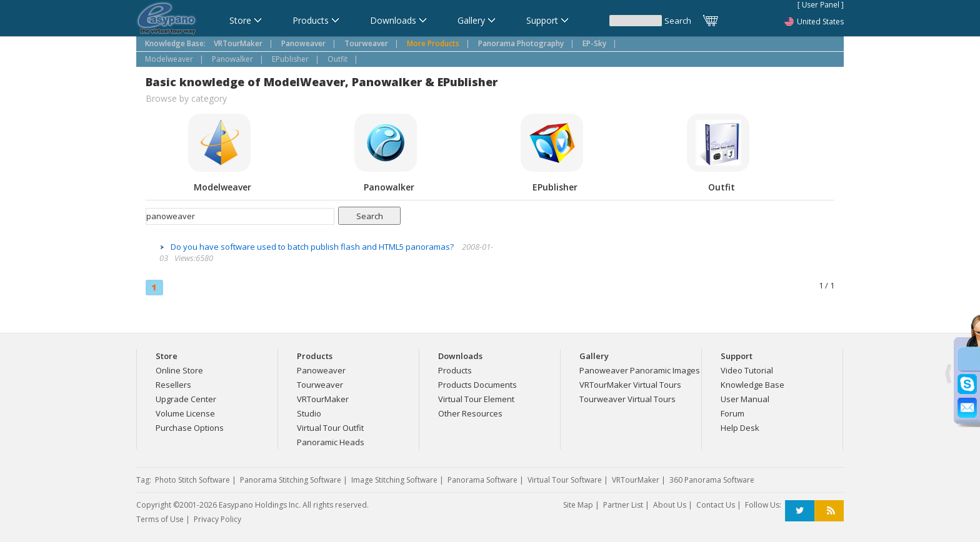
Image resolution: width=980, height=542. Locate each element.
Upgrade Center (186, 399)
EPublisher (290, 59)
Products (455, 370)
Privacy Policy (217, 519)
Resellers (173, 385)
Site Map (578, 505)
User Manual (745, 399)
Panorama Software (482, 480)
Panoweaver (321, 370)
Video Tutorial (747, 370)
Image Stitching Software (394, 480)
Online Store (179, 370)
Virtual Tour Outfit (330, 428)
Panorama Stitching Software (291, 480)
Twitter (800, 511)
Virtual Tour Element (476, 399)
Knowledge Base (752, 385)
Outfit (337, 59)
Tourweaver (320, 385)
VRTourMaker (323, 399)
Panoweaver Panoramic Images (640, 370)
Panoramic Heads (331, 442)
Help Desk (740, 428)
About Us (670, 505)
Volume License (185, 413)
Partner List (623, 505)
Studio (309, 413)
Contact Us (716, 505)
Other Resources (470, 413)
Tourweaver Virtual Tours (627, 399)
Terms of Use (160, 519)
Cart (711, 21)
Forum (732, 413)
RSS (829, 511)
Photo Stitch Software (192, 480)
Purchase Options (190, 428)
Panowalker (232, 59)
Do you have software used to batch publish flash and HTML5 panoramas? (313, 247)
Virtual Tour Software (565, 480)
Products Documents (477, 385)
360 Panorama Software (712, 480)
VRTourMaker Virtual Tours (630, 385)
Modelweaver (169, 59)
